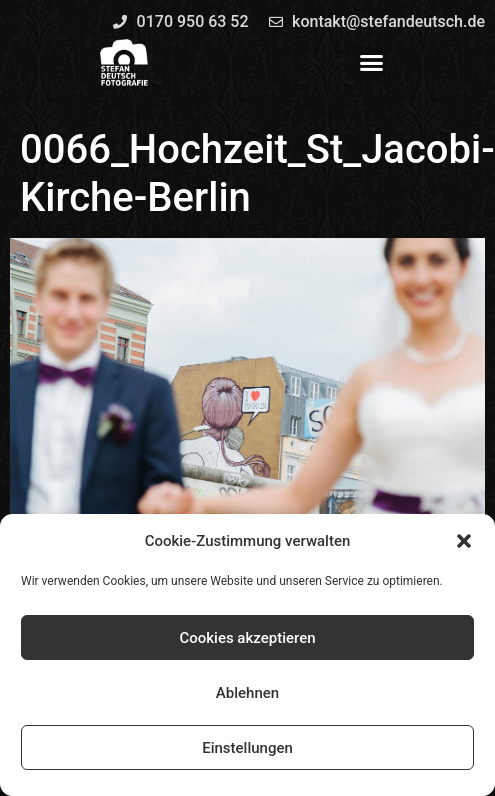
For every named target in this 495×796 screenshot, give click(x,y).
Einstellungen (247, 748)
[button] (464, 541)
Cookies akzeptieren (247, 638)
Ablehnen (247, 693)
